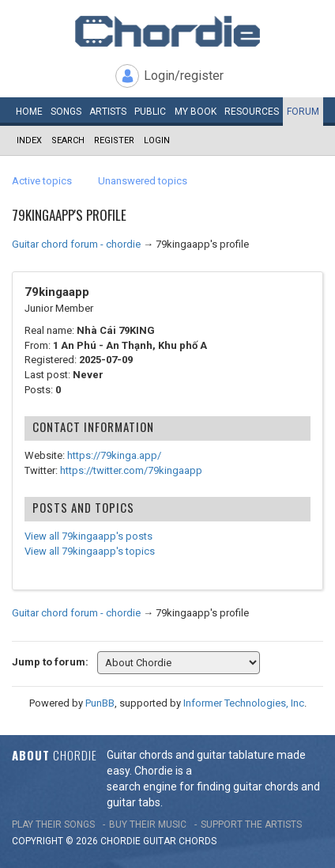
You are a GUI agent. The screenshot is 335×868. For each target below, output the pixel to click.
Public (150, 112)
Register (114, 140)
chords (198, 841)
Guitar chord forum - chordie (76, 244)
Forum (303, 112)
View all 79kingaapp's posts (88, 536)
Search (68, 140)
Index (29, 140)
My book (196, 112)
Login (157, 140)
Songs (66, 112)
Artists (108, 112)
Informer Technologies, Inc (244, 703)
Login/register (184, 76)
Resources (252, 112)
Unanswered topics (143, 181)
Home (29, 112)
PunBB (100, 703)
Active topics (42, 181)
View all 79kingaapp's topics (90, 551)
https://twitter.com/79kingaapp (131, 470)
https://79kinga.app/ (114, 455)
